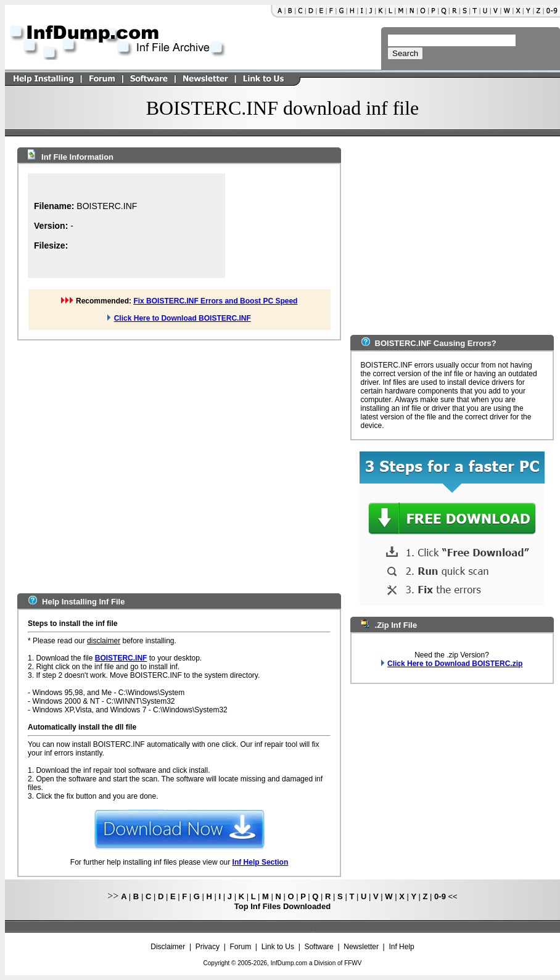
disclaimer (104, 641)
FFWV (353, 963)
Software (319, 947)
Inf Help (401, 947)
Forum (241, 947)
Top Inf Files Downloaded (282, 906)
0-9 (440, 896)
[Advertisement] (116, 465)
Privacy (208, 947)
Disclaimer (168, 947)
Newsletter (361, 947)
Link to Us (278, 947)
